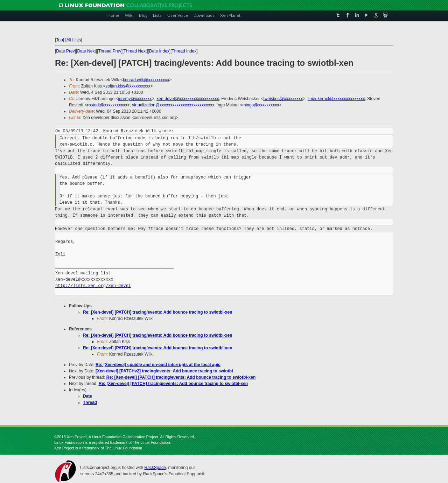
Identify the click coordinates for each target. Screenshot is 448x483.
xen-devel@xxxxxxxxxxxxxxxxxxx (188, 99)
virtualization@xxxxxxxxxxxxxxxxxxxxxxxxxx (173, 105)
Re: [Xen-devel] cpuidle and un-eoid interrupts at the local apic (158, 365)
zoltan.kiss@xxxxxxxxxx (128, 86)
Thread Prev (110, 51)
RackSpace (155, 468)
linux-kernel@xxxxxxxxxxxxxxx (336, 99)
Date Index (159, 51)
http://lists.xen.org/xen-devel (93, 286)
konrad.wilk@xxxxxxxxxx (146, 80)
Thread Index (184, 51)
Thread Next (135, 51)
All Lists (74, 40)
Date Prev (65, 51)
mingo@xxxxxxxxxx (261, 105)
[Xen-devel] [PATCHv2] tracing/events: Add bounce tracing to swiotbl (164, 371)
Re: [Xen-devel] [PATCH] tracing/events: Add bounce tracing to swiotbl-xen (157, 312)
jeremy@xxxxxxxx (135, 99)
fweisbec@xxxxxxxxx (283, 99)
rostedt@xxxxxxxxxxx (107, 105)
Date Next (86, 51)
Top (59, 40)
